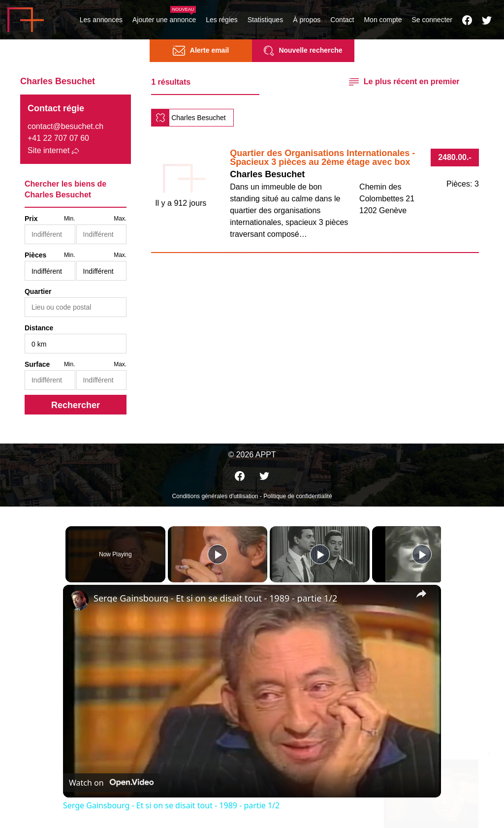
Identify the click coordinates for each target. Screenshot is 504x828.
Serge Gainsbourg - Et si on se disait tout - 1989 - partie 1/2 (215, 598)
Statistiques (265, 20)
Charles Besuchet (199, 118)
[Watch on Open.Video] (111, 783)
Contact (342, 20)
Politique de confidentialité (298, 496)
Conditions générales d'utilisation (215, 496)
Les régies (222, 20)
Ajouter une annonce (164, 20)
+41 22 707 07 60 (58, 138)
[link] (79, 601)
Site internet (48, 150)
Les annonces (101, 20)
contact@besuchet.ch (65, 126)
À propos (307, 20)
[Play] (317, 554)
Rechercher (76, 405)
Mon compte (383, 20)
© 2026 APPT (252, 455)
